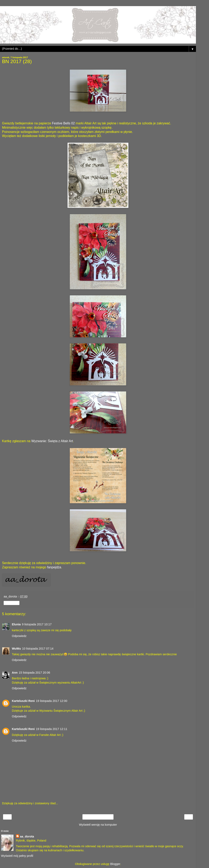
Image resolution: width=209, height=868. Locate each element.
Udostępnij (12, 603)
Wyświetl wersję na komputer (98, 825)
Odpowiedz (19, 636)
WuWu (16, 649)
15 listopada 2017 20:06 (34, 673)
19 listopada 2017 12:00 (52, 701)
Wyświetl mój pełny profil (17, 856)
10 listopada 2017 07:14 (38, 649)
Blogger (115, 864)
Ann (15, 673)
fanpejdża (54, 567)
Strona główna (98, 817)
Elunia (16, 624)
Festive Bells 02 (63, 123)
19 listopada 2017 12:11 (52, 729)
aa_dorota (27, 836)
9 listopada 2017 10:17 (37, 624)
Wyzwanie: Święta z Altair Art (52, 441)
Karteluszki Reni (23, 701)
